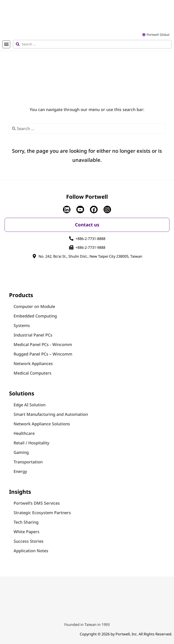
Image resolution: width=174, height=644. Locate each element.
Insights (20, 492)
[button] (6, 44)
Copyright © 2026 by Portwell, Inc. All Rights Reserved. (126, 634)
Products (21, 295)
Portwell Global (158, 35)
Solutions (22, 393)
